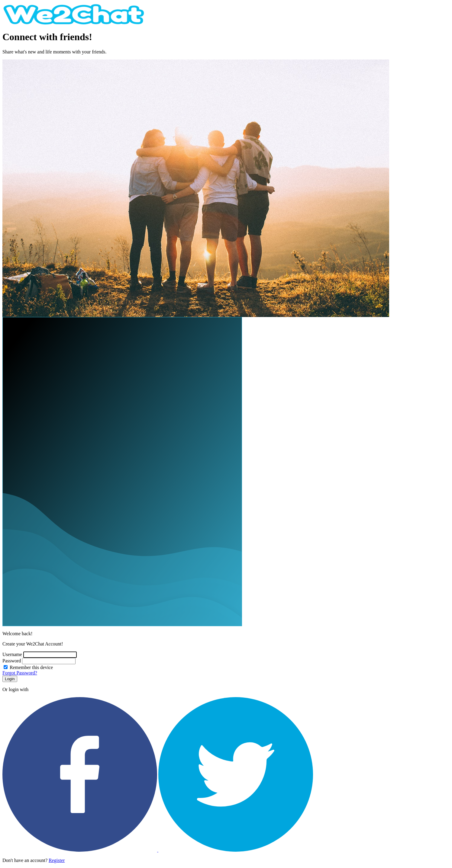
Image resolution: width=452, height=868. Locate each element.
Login (10, 679)
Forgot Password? (20, 673)
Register (57, 860)
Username (12, 654)
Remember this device (31, 667)
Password (12, 661)
